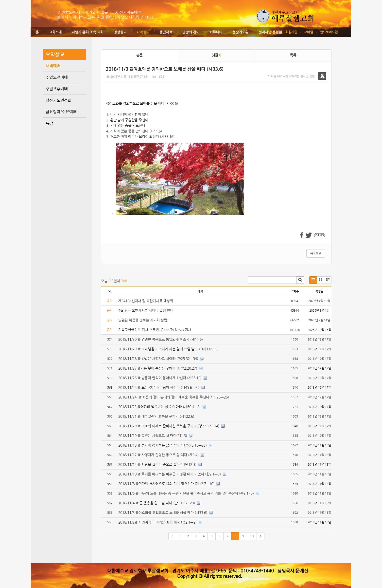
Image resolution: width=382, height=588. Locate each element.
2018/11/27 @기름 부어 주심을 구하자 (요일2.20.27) (158, 368)
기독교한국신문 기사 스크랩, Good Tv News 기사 (155, 330)
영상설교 (120, 32)
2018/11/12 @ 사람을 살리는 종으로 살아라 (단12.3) (157, 464)
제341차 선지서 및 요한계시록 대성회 (146, 301)
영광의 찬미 (191, 32)
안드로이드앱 (329, 32)
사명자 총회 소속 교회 (88, 32)
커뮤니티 (216, 32)
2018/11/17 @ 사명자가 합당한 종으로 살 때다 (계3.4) (158, 455)
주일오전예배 (57, 77)
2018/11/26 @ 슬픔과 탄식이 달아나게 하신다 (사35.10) (160, 378)
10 (252, 536)
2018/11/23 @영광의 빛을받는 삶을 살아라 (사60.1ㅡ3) (159, 407)
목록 (293, 55)
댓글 (216, 55)
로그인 (274, 32)
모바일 (309, 32)
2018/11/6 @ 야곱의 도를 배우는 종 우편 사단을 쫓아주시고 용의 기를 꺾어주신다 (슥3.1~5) (186, 493)
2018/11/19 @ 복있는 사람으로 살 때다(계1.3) (153, 436)
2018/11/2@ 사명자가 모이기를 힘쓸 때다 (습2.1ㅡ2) (157, 522)
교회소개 (55, 32)
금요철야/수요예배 (61, 112)
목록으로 (316, 253)
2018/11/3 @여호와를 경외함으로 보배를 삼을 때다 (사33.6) (163, 512)
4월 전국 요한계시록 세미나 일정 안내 (146, 310)
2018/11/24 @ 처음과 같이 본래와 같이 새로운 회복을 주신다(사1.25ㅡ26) (174, 397)
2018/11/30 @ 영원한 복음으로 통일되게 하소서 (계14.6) (161, 339)
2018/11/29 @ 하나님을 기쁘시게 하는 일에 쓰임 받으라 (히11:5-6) (168, 349)
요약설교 (143, 32)
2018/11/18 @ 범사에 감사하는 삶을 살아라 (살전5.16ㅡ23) (163, 445)
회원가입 (291, 32)
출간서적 (166, 32)
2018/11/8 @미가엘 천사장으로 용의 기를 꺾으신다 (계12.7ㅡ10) (166, 484)
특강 (49, 123)
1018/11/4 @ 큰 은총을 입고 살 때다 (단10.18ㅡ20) (157, 503)
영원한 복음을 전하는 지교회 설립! (143, 320)
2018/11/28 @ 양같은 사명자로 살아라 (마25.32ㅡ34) (158, 359)
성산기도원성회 (59, 100)
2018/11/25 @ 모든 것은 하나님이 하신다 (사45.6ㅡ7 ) (159, 387)
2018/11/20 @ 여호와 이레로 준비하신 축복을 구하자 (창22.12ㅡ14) (169, 426)
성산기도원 (240, 32)
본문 (139, 55)
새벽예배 (53, 66)
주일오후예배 (57, 89)
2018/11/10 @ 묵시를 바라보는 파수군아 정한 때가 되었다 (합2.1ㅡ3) (170, 474)
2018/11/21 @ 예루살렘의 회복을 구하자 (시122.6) (156, 416)
